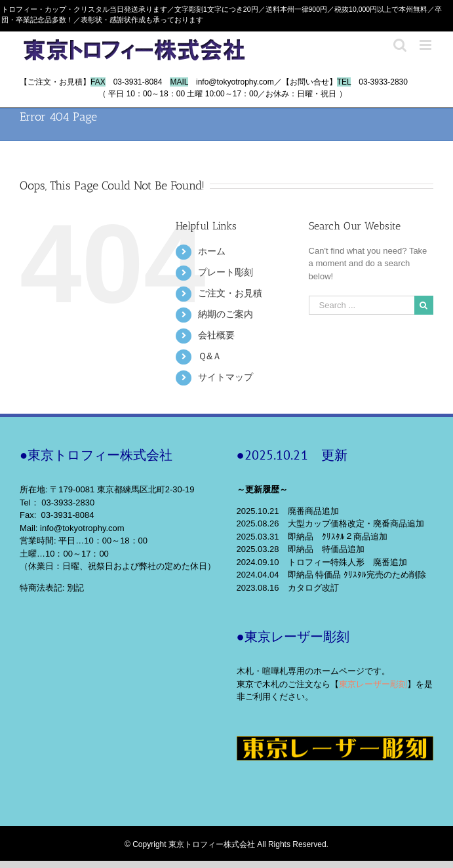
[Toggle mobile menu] (426, 45)
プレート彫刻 (226, 272)
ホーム (212, 251)
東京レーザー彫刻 (373, 684)
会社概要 (216, 335)
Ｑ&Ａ (210, 356)
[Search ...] (362, 305)
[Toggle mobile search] (400, 45)
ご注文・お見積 (230, 293)
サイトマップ (226, 377)
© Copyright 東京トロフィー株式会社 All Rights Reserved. (226, 844)
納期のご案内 (226, 314)
